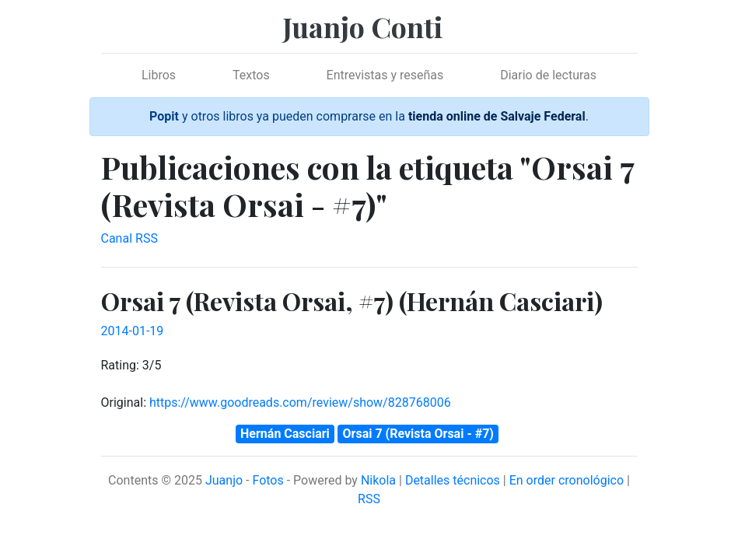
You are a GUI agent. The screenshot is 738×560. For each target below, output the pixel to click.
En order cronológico (567, 480)
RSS (369, 499)
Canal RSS (129, 238)
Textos (251, 75)
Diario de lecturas (548, 75)
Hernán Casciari (285, 434)
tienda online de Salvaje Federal (497, 116)
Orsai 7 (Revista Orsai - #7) (418, 434)
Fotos (268, 480)
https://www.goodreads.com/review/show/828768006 (300, 402)
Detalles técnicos (453, 480)
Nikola (378, 480)
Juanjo (224, 480)
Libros (159, 75)
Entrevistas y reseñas (385, 75)
